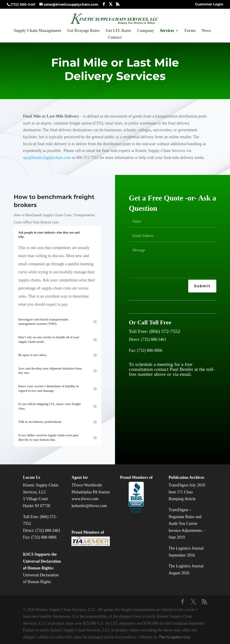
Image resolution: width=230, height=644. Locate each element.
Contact (115, 38)
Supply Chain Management (37, 31)
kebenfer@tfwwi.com (89, 506)
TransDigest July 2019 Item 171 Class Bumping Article (187, 492)
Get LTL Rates (118, 31)
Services (167, 31)
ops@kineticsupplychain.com (47, 158)
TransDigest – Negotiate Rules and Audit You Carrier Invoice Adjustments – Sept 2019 (187, 524)
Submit (202, 286)
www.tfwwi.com (85, 499)
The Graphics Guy (175, 637)
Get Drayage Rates (83, 31)
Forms (190, 31)
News (206, 31)
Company (145, 31)
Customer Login (209, 4)
